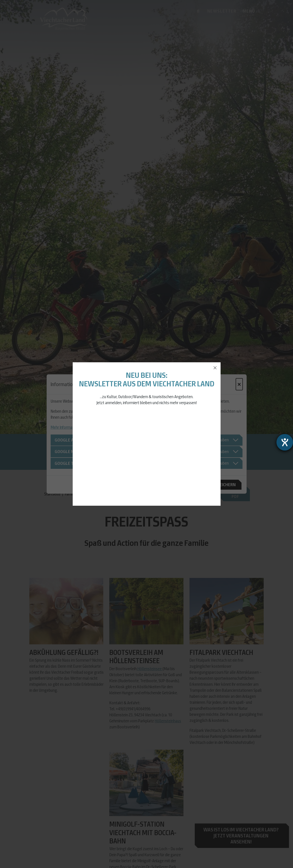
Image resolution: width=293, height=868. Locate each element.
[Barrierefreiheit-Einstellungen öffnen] (285, 442)
